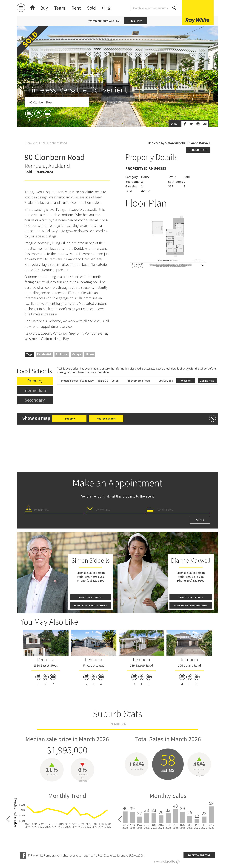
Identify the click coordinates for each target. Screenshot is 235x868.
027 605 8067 (96, 577)
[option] (117, 95)
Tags (29, 354)
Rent (76, 8)
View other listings (91, 597)
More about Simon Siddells (91, 605)
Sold (91, 8)
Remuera (32, 143)
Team (60, 8)
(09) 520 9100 (96, 580)
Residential (44, 354)
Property (69, 419)
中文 (107, 8)
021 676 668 (196, 577)
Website (186, 381)
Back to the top (199, 855)
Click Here (135, 21)
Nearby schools (106, 419)
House (90, 354)
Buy (44, 8)
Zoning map (207, 381)
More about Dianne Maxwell (191, 605)
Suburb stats (198, 150)
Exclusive (62, 354)
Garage (77, 354)
